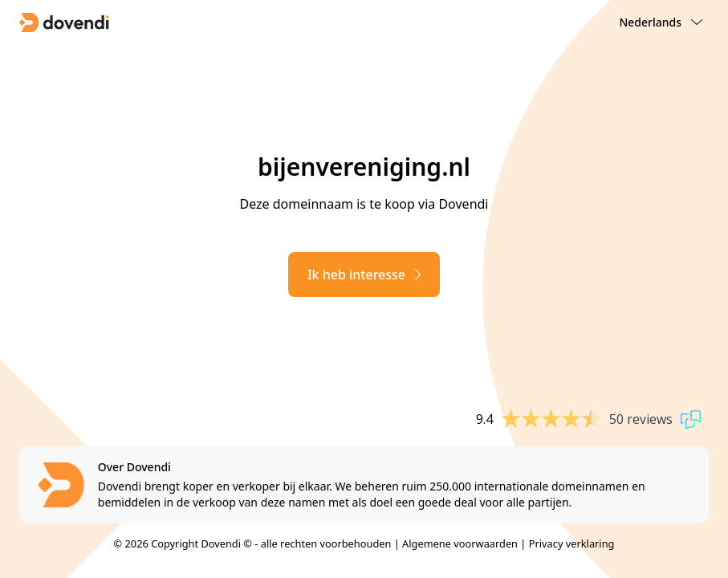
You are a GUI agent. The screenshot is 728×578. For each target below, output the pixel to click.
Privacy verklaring (572, 543)
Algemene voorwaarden (460, 543)
